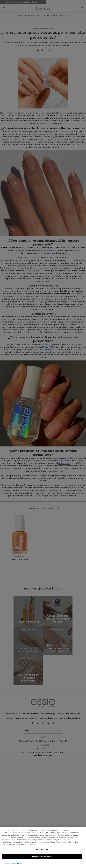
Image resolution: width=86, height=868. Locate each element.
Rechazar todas (42, 850)
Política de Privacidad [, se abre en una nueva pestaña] (27, 845)
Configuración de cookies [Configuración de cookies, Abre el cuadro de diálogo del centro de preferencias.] (12, 864)
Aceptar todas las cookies (42, 857)
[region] (43, 847)
